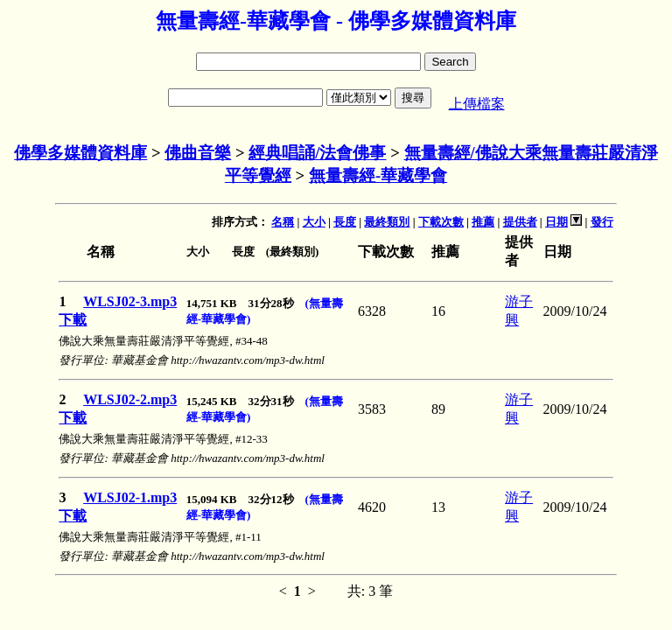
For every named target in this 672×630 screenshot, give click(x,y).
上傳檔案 (477, 104)
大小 (314, 222)
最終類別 (387, 222)
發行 (602, 222)
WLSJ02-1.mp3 (130, 497)
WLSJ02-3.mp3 (130, 301)
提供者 (520, 222)
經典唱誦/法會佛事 (317, 153)
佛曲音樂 (198, 153)
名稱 (283, 222)
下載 (73, 320)
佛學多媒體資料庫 (80, 153)
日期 (556, 222)
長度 (345, 222)
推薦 (483, 222)
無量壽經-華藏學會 (378, 175)
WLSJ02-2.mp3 (130, 399)
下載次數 (441, 222)
